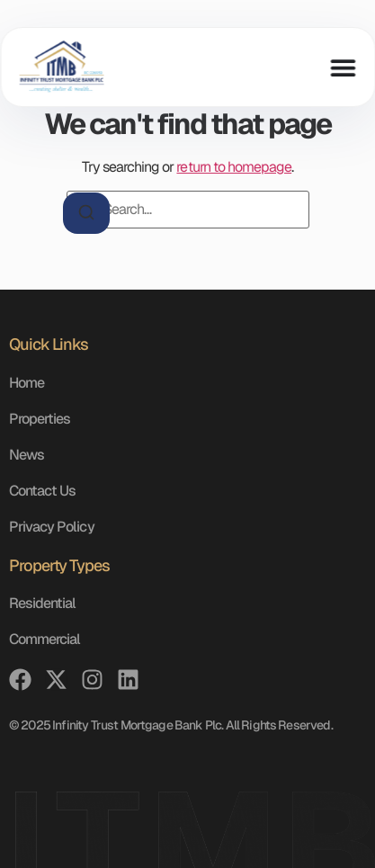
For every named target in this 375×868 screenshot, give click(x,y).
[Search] (86, 213)
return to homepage (234, 167)
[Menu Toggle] (343, 67)
